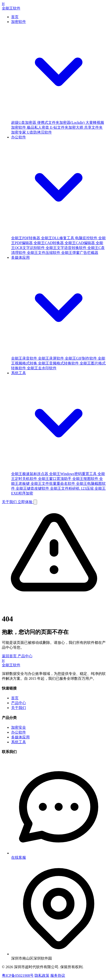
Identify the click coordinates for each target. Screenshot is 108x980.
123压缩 (88, 488)
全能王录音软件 (25, 358)
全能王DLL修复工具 (58, 238)
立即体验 (25, 502)
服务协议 (58, 975)
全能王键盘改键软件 (33, 488)
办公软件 (19, 732)
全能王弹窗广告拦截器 (80, 253)
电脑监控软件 (87, 238)
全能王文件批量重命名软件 (53, 484)
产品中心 (25, 656)
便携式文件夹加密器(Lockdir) (61, 123)
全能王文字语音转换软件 (67, 248)
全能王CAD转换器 (49, 243)
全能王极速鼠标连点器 (30, 474)
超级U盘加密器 (24, 123)
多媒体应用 (20, 737)
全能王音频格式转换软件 (59, 363)
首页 (15, 17)
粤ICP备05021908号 (18, 975)
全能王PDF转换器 (26, 238)
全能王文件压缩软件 (44, 253)
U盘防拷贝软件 (39, 132)
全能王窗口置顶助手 (55, 479)
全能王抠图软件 (86, 479)
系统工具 (19, 742)
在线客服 (19, 857)
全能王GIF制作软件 (81, 358)
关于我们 (10, 502)
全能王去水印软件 (42, 368)
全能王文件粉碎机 (65, 488)
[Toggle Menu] (35, 502)
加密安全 (19, 727)
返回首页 (10, 656)
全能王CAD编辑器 (80, 243)
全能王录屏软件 (51, 358)
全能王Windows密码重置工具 (73, 474)
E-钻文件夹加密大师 (67, 127)
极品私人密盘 (38, 127)
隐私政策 (42, 975)
